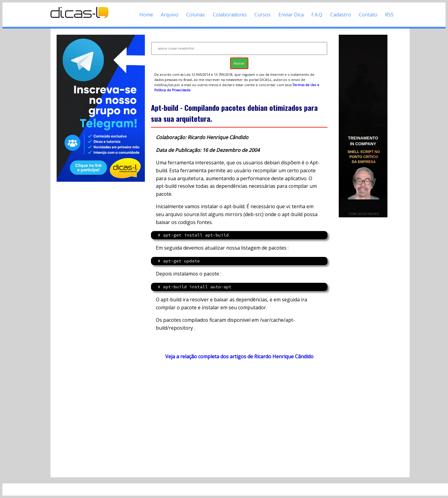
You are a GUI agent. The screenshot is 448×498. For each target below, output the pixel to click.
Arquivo (170, 15)
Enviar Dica (291, 15)
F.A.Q (317, 15)
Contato (368, 15)
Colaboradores (230, 15)
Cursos (262, 15)
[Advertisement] (239, 418)
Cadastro (341, 15)
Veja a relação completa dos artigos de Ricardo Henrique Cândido (239, 356)
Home (146, 15)
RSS (389, 15)
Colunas (196, 15)
